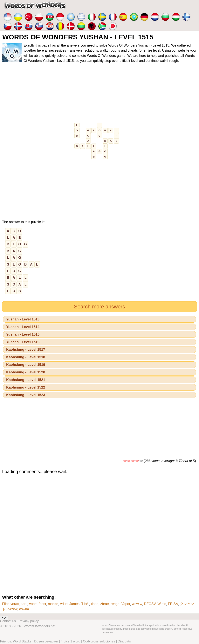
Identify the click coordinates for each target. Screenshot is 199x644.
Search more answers (100, 307)
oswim (24, 609)
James (74, 604)
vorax (15, 604)
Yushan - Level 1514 (23, 327)
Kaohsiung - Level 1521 (26, 380)
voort (33, 604)
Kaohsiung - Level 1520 (26, 372)
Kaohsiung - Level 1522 (26, 387)
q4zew (12, 609)
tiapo (95, 604)
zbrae (105, 604)
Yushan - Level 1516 (23, 342)
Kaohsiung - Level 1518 (26, 357)
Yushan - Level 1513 (23, 319)
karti (24, 604)
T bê (85, 604)
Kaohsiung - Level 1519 (26, 365)
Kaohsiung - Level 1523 (26, 395)
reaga (115, 604)
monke (53, 604)
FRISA (173, 604)
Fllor (5, 604)
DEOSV (150, 604)
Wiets (162, 604)
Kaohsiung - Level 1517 (26, 350)
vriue (64, 604)
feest (42, 604)
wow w (137, 604)
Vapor (126, 604)
